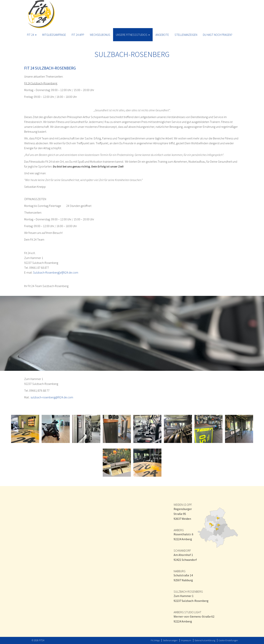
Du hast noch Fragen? (218, 35)
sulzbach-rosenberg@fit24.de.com (52, 397)
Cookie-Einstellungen (228, 640)
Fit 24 (32, 35)
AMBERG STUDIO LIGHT (187, 612)
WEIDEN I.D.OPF (183, 505)
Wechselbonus (100, 35)
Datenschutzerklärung (205, 640)
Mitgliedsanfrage (54, 35)
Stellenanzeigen (186, 35)
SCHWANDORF (182, 551)
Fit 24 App (78, 35)
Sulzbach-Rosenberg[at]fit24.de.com (56, 272)
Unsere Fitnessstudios (133, 35)
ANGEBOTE (162, 35)
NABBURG (180, 571)
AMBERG (179, 530)
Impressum (186, 640)
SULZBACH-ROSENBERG (188, 592)
